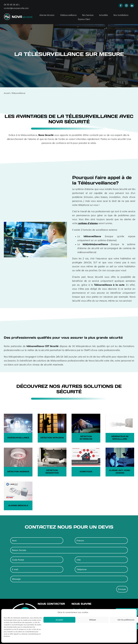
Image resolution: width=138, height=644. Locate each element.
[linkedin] (132, 6)
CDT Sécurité (52, 346)
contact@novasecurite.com (16, 8)
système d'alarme (88, 224)
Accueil (7, 93)
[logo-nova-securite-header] (18, 15)
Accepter (59, 620)
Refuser (93, 620)
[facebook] (121, 6)
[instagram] (126, 6)
